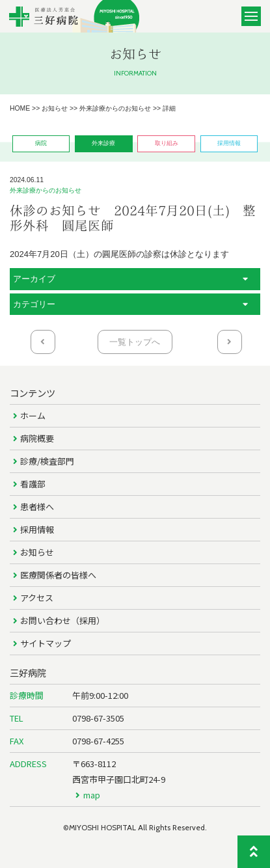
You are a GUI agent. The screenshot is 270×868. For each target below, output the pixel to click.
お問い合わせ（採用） (62, 620)
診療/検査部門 (47, 461)
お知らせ (37, 552)
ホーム (33, 415)
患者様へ (37, 507)
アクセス (37, 598)
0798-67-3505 (98, 718)
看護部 (33, 484)
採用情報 (37, 529)
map (92, 795)
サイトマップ (46, 643)
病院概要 (37, 438)
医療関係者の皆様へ (58, 575)
